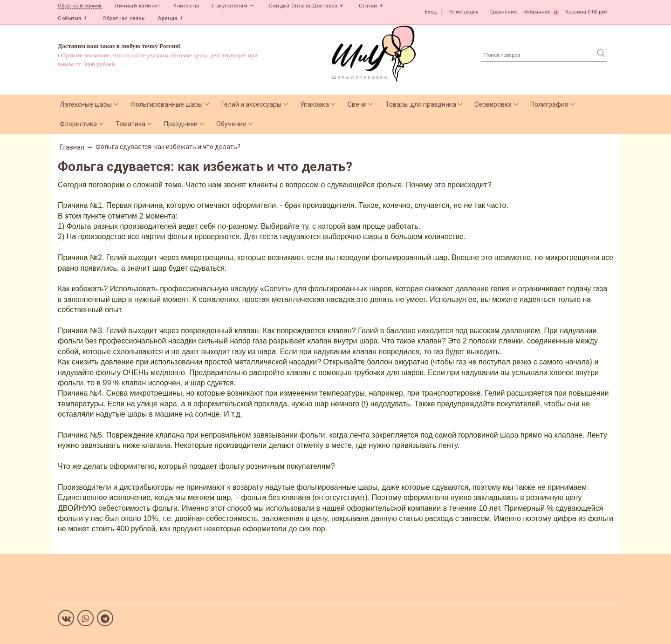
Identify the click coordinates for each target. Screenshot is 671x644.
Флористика (78, 124)
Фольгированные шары (167, 104)
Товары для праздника (421, 104)
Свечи (357, 104)
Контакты (186, 6)
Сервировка (493, 104)
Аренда (168, 18)
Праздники (181, 124)
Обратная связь (123, 18)
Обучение (231, 124)
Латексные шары (86, 104)
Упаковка (315, 104)
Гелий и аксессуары (251, 104)
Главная (72, 147)
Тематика (130, 124)
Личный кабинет (137, 6)
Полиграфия (549, 104)
